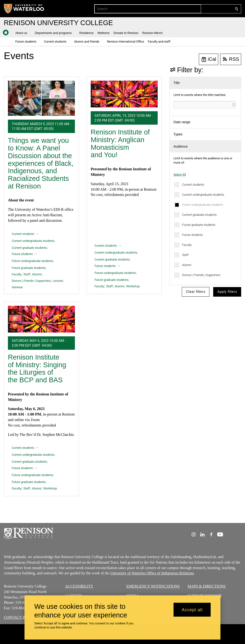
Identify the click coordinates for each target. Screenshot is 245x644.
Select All (180, 175)
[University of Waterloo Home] (24, 9)
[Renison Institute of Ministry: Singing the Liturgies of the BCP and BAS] (41, 319)
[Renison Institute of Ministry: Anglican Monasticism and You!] (124, 94)
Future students (192, 235)
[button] (23, 33)
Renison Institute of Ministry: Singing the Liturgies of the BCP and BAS (37, 369)
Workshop (133, 286)
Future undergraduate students (203, 205)
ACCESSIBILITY (79, 586)
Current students (193, 185)
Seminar (17, 287)
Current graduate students (199, 215)
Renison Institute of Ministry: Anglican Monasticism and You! (120, 143)
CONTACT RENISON (21, 617)
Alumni (187, 265)
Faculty (187, 245)
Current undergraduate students (203, 195)
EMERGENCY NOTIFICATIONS (153, 586)
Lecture (58, 281)
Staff (185, 255)
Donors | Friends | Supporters (201, 275)
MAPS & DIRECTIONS (207, 586)
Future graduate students (199, 225)
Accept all (192, 610)
